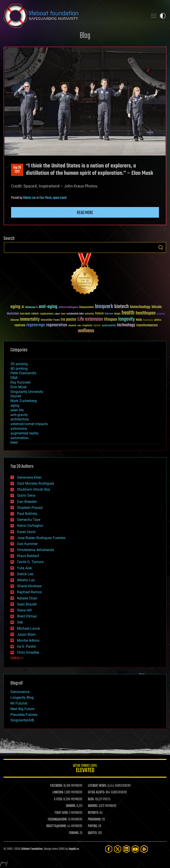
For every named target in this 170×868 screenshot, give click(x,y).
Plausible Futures (24, 715)
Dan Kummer (27, 544)
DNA (14, 378)
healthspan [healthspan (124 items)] (146, 313)
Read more (85, 213)
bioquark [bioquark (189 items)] (104, 307)
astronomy (19, 429)
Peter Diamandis (23, 373)
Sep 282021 (17, 170)
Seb (20, 622)
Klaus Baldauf (28, 556)
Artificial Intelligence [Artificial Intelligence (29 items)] (68, 308)
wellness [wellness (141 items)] (86, 331)
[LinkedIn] (126, 849)
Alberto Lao (29, 198)
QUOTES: (93, 833)
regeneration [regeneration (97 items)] (57, 325)
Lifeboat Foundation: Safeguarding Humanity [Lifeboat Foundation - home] (74, 16)
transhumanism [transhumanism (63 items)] (147, 325)
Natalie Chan (27, 598)
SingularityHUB (22, 720)
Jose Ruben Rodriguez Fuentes (41, 538)
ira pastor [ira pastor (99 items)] (69, 320)
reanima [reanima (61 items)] (20, 325)
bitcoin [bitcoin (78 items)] (157, 307)
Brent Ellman (27, 616)
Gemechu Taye (29, 520)
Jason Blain (26, 634)
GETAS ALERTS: (96, 792)
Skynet (16, 396)
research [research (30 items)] (72, 326)
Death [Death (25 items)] (63, 314)
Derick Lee (25, 574)
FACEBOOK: (56, 786)
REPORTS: (93, 813)
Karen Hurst (26, 532)
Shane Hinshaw (29, 586)
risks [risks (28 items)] (79, 326)
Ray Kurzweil (20, 382)
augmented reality (24, 433)
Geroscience (20, 692)
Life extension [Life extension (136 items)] (90, 319)
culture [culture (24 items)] (57, 314)
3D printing (19, 364)
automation (19, 438)
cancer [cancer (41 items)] (35, 314)
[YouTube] (135, 849)
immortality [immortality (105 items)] (30, 319)
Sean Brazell (27, 604)
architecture (20, 419)
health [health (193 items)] (128, 313)
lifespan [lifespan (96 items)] (110, 320)
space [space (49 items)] (97, 325)
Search (161, 247)
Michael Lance (28, 628)
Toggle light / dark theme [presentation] (163, 16)
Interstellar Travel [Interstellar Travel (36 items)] (50, 320)
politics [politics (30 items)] (158, 320)
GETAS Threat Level (85, 769)
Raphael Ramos (29, 592)
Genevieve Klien (29, 477)
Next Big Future (22, 709)
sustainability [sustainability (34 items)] (109, 326)
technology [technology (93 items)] (126, 325)
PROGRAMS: (95, 820)
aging (15, 405)
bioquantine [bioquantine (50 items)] (87, 307)
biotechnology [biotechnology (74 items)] (140, 307)
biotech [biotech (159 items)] (122, 307)
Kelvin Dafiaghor (30, 526)
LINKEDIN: (58, 792)
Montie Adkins (28, 640)
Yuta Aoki (25, 568)
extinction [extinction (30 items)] (89, 314)
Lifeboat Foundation (32, 849)
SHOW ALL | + (17, 658)
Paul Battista (27, 514)
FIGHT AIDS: (62, 813)
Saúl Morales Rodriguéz (36, 483)
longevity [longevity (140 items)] (127, 319)
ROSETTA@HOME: (56, 826)
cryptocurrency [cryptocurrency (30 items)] (47, 314)
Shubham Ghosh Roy (34, 489)
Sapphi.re (74, 849)
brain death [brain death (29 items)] (25, 314)
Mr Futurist (19, 703)
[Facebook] (109, 849)
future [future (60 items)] (99, 314)
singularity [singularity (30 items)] (87, 326)
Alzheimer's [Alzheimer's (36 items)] (31, 308)
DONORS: (71, 806)
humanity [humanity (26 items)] (161, 314)
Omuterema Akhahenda (36, 550)
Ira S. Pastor (27, 646)
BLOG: (91, 799)
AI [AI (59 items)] (23, 307)
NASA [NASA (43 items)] (139, 320)
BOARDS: (93, 806)
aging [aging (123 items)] (15, 307)
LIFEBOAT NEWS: (97, 786)
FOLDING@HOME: (58, 820)
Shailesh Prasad (30, 508)
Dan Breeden (27, 502)
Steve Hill (24, 610)
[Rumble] (144, 849)
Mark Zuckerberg (24, 401)
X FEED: (58, 799)
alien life (17, 410)
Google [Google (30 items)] (117, 314)
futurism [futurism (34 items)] (109, 314)
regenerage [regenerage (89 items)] (36, 325)
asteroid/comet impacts (29, 424)
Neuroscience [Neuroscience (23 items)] (148, 320)
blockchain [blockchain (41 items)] (13, 314)
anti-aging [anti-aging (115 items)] (48, 307)
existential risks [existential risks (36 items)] (75, 314)
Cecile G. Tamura (30, 562)
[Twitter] (118, 849)
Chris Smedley (28, 652)
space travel (60, 198)
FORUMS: (74, 833)
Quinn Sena (26, 495)
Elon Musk (45, 198)
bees (14, 442)
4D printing (19, 369)
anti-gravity (19, 415)
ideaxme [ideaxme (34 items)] (15, 320)
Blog (85, 36)
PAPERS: (93, 826)
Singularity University (27, 392)
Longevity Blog (22, 698)
